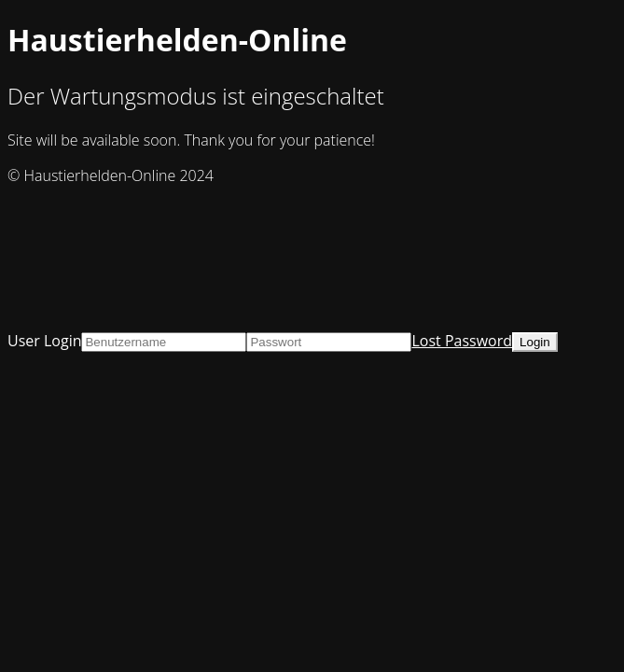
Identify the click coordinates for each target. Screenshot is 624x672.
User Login (44, 341)
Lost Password (462, 341)
